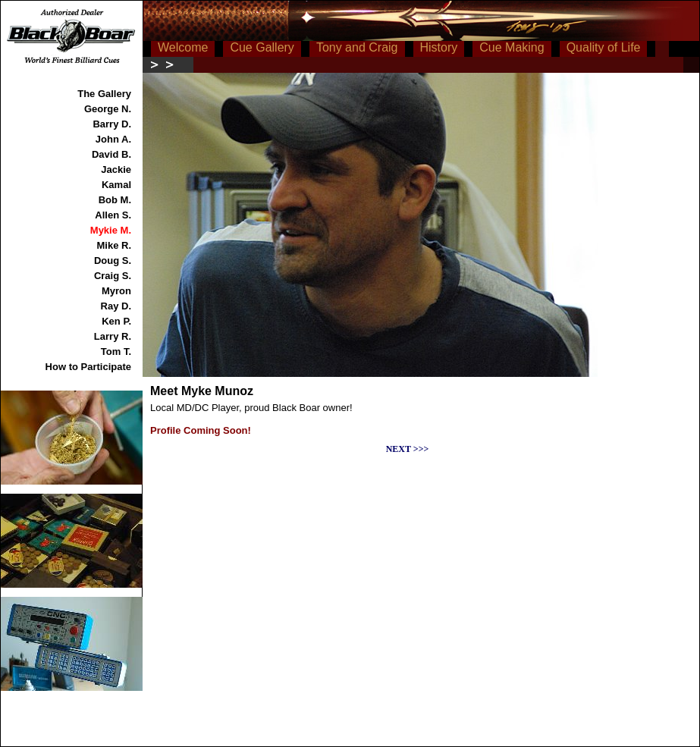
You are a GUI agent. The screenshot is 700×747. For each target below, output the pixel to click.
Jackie (116, 169)
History (439, 47)
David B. (111, 154)
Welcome (183, 47)
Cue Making (512, 47)
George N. (108, 109)
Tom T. (116, 352)
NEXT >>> (408, 449)
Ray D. (116, 306)
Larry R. (113, 336)
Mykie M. (111, 230)
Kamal (116, 185)
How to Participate (88, 367)
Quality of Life (604, 47)
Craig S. (113, 276)
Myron (116, 291)
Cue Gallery (262, 47)
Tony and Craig (357, 47)
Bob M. (115, 200)
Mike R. (114, 245)
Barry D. (112, 124)
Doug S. (113, 261)
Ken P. (116, 321)
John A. (113, 139)
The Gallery (104, 94)
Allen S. (113, 215)
